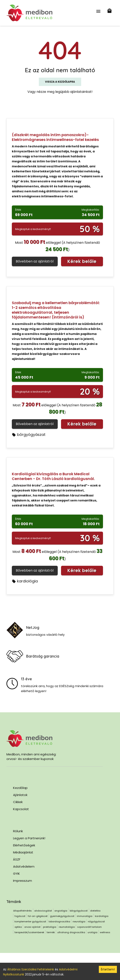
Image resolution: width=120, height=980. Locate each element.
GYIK (17, 874)
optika (18, 927)
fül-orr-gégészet (38, 916)
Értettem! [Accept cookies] (108, 969)
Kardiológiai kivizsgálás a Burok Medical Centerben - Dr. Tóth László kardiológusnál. (53, 476)
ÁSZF (17, 859)
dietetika (95, 911)
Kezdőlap (20, 788)
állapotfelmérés (22, 911)
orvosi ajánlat (32, 927)
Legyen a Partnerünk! (29, 838)
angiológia (61, 911)
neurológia (79, 922)
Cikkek (18, 802)
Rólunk (18, 831)
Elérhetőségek (24, 845)
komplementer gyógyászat (30, 922)
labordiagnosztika (59, 922)
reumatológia (67, 927)
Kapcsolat (21, 809)
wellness (105, 932)
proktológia (50, 927)
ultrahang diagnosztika (71, 932)
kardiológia (25, 581)
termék (51, 932)
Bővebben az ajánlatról (35, 261)
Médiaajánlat (23, 852)
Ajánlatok (20, 795)
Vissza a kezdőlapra (60, 82)
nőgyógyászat (96, 922)
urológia (92, 932)
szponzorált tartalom (89, 927)
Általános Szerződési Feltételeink (31, 969)
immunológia (85, 916)
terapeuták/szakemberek (29, 932)
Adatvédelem (24, 866)
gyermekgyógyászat (62, 916)
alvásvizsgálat (43, 911)
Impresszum (23, 881)
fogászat (20, 916)
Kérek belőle (82, 261)
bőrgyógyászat (29, 435)
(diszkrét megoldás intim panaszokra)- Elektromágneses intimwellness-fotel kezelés (55, 137)
